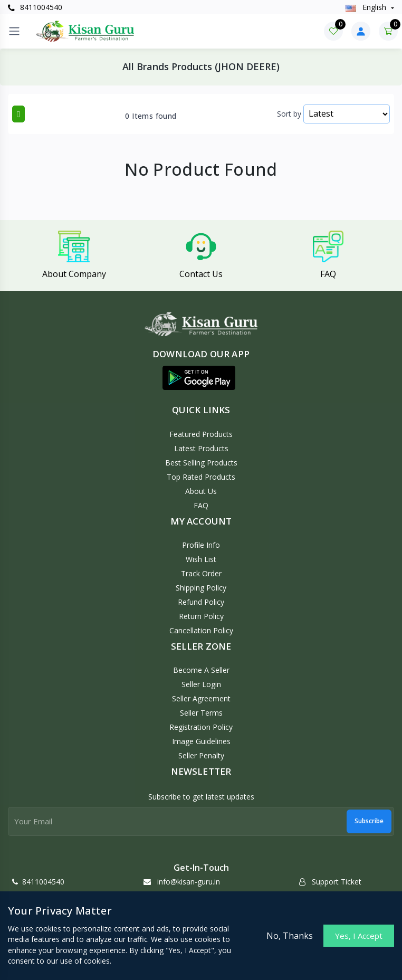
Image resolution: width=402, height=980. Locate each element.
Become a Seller (201, 670)
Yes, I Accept (359, 936)
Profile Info (201, 545)
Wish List (201, 559)
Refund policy (201, 602)
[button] (199, 378)
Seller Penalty (201, 755)
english (367, 7)
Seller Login (201, 684)
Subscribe (369, 821)
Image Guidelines (201, 741)
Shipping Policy (201, 588)
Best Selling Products (201, 463)
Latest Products (201, 448)
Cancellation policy (201, 630)
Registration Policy (201, 727)
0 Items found (151, 116)
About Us (201, 491)
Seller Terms (201, 713)
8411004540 (35, 7)
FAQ (201, 505)
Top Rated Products (201, 477)
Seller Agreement (201, 698)
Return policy (201, 616)
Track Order (201, 573)
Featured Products (201, 434)
